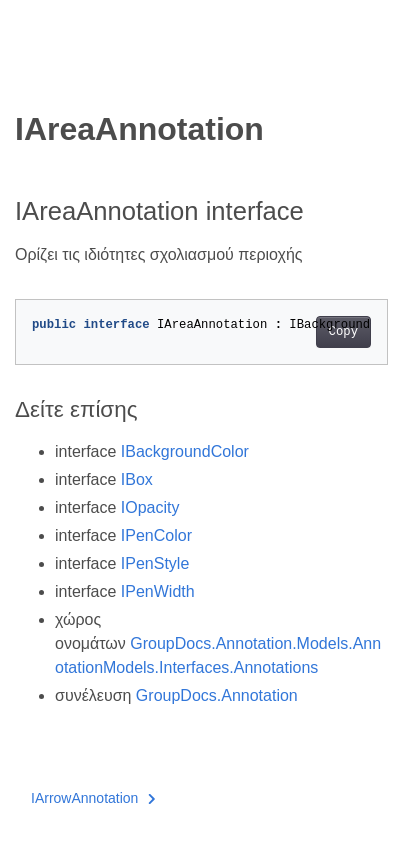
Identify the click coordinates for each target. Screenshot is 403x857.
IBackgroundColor (185, 451)
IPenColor (156, 535)
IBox (137, 479)
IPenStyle (155, 563)
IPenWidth (158, 591)
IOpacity (150, 507)
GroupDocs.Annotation (217, 695)
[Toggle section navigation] (32, 77)
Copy (343, 332)
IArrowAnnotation (93, 798)
